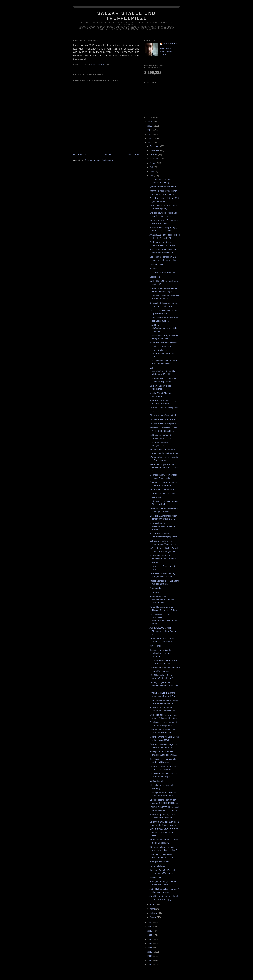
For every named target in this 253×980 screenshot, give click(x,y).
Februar (154, 913)
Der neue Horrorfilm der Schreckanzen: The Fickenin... (160, 653)
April (152, 905)
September (155, 159)
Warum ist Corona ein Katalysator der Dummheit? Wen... (163, 559)
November (155, 150)
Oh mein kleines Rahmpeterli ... (164, 419)
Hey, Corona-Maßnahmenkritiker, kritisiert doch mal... (164, 328)
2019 (150, 927)
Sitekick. (153, 268)
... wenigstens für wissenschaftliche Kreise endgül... (162, 526)
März (153, 909)
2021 (150, 143)
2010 (150, 964)
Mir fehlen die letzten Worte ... (163, 490)
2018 (150, 931)
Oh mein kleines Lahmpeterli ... (164, 424)
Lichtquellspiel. (156, 781)
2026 (150, 122)
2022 (150, 138)
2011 (150, 960)
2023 (150, 134)
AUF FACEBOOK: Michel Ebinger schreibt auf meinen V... (164, 631)
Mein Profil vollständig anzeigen (166, 52)
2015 (150, 943)
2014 (150, 948)
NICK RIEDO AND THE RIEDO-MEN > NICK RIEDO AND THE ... (164, 832)
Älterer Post (134, 154)
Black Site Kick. (157, 264)
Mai (152, 176)
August (154, 163)
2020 (150, 923)
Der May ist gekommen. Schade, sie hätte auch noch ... (164, 686)
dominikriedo (170, 44)
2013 (150, 952)
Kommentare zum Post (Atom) (99, 160)
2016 (150, 939)
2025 (150, 126)
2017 (150, 935)
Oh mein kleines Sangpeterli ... (164, 415)
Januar (154, 917)
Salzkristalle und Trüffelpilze (127, 16)
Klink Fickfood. (156, 646)
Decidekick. (155, 277)
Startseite (107, 154)
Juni (152, 171)
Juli (152, 167)
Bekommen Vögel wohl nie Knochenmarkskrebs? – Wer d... (164, 468)
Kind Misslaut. (156, 877)
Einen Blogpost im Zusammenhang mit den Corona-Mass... (162, 600)
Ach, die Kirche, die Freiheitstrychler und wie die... (162, 353)
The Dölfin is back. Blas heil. (163, 273)
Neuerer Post (79, 154)
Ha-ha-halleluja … (158, 866)
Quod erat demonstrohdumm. (163, 187)
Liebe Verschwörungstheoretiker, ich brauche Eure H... (163, 371)
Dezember (155, 146)
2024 (150, 130)
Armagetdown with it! (159, 862)
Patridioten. (155, 592)
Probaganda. (155, 588)
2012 (150, 956)
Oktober (154, 155)
